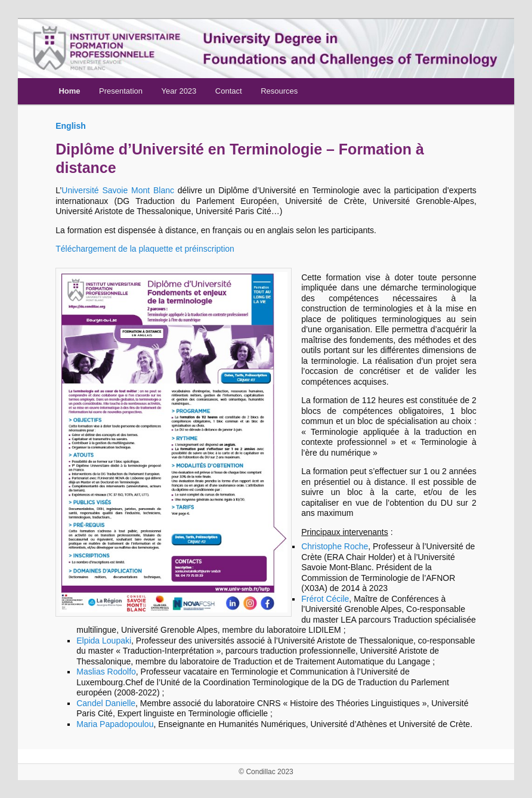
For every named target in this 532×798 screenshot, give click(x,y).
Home (69, 91)
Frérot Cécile (325, 599)
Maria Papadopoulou (115, 724)
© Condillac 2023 (266, 772)
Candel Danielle (106, 703)
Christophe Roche (335, 546)
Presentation (121, 91)
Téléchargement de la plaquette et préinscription (145, 249)
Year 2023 (179, 91)
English (71, 126)
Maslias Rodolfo (106, 672)
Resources (279, 91)
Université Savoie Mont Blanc (118, 190)
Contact (229, 91)
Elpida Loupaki (104, 641)
